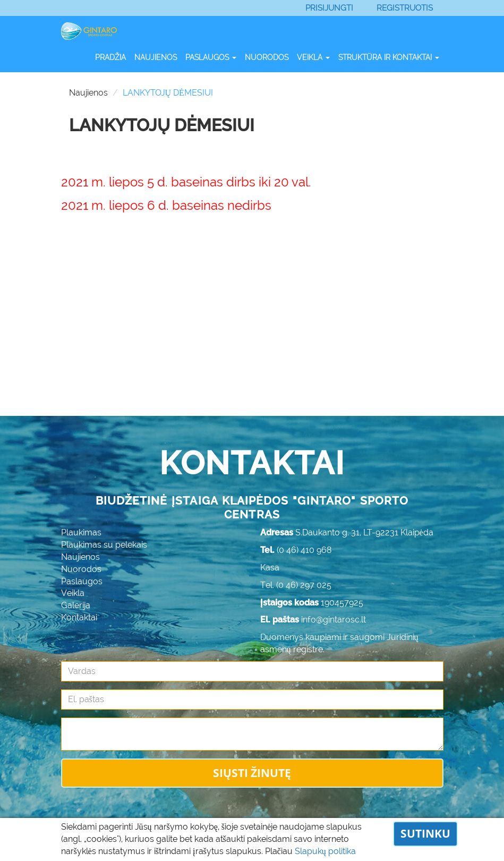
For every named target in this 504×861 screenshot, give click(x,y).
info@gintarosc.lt (334, 620)
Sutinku (425, 833)
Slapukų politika (325, 851)
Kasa (270, 568)
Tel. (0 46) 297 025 (296, 585)
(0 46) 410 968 (304, 550)
